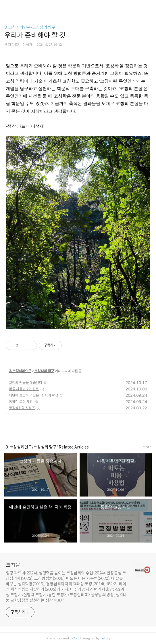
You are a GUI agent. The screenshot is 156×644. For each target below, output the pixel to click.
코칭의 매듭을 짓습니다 (26, 383)
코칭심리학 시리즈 (22, 408)
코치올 (13, 565)
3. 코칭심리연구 (20, 371)
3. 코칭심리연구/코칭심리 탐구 (30, 27)
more (147, 447)
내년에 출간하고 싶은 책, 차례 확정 (33, 395)
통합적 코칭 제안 (21, 401)
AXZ (76, 638)
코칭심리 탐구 (44, 371)
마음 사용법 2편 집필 (24, 389)
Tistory (105, 638)
